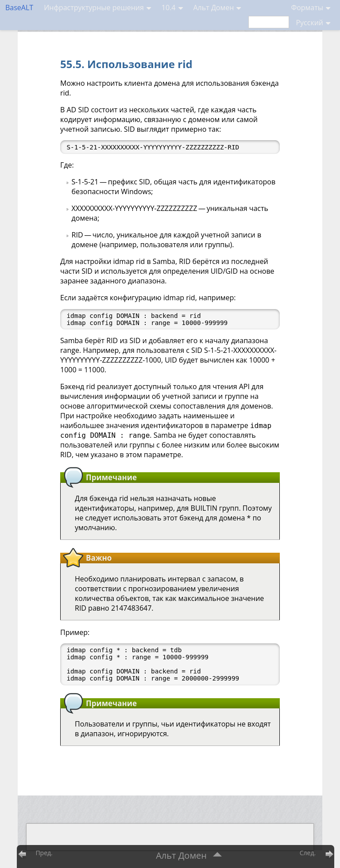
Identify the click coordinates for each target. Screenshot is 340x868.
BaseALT (19, 8)
